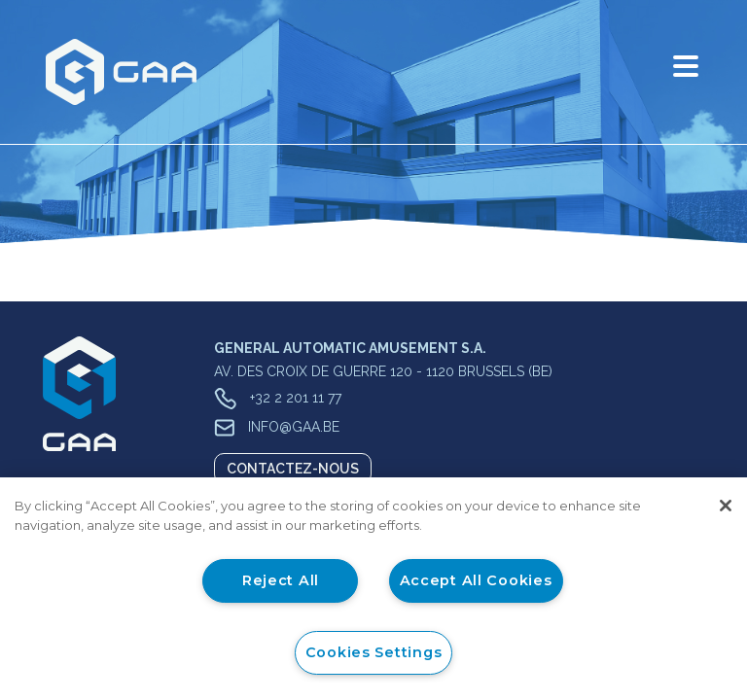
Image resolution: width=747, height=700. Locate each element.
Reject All (281, 580)
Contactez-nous (293, 469)
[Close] (726, 506)
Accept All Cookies (476, 580)
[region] (373, 589)
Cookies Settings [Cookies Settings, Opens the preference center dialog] (374, 652)
